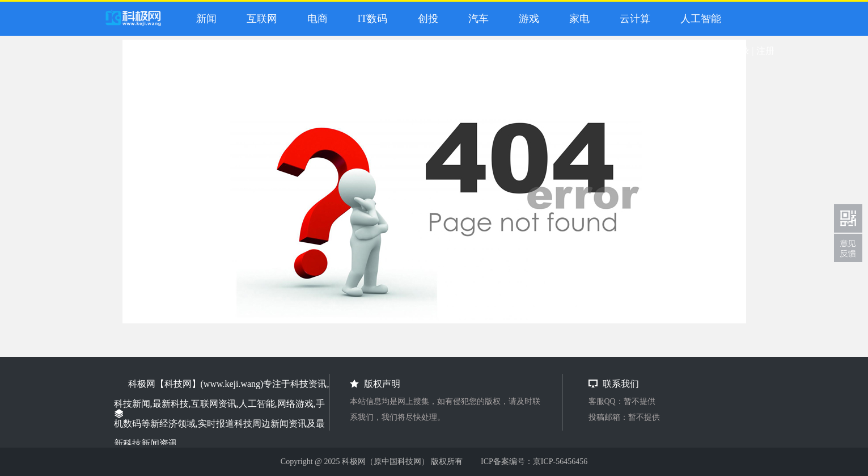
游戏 (526, 19)
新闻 (204, 19)
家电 (577, 19)
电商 (315, 19)
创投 (425, 19)
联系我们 (848, 248)
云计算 (632, 19)
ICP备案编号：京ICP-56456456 (534, 462)
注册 (765, 51)
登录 (740, 51)
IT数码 (370, 19)
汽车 (476, 19)
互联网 (259, 19)
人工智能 (698, 19)
